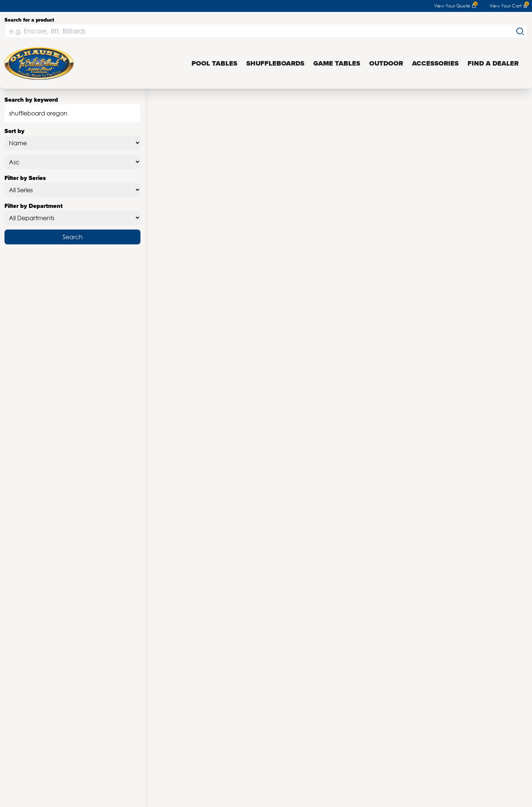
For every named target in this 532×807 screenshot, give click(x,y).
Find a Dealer (493, 63)
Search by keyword (72, 109)
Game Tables (337, 63)
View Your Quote (455, 6)
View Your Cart (509, 6)
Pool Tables (214, 63)
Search (73, 237)
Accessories (435, 63)
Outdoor (386, 63)
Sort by (72, 138)
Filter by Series (72, 185)
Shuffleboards (275, 63)
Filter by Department (72, 213)
